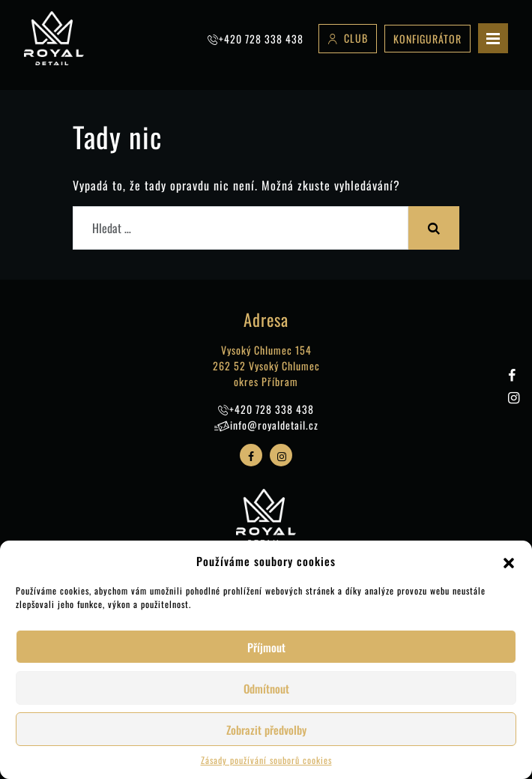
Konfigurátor (427, 39)
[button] (509, 561)
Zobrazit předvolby (266, 730)
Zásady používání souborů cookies (266, 760)
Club (356, 38)
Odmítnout (266, 688)
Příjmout (266, 647)
